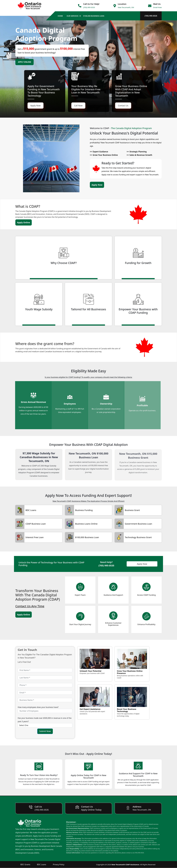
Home (60, 16)
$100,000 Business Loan (94, 16)
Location (122, 4)
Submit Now (45, 731)
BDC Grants (25, 865)
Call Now (78, 106)
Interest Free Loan (34, 537)
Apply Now (36, 106)
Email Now (157, 7)
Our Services (72, 16)
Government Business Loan (138, 524)
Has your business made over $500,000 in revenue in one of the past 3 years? (45, 720)
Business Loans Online (86, 524)
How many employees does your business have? (38, 707)
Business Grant (132, 510)
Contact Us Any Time (30, 606)
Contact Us (123, 106)
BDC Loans (31, 510)
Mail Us (157, 4)
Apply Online (24, 62)
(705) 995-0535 (89, 7)
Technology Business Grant (138, 537)
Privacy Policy (59, 865)
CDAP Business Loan (35, 524)
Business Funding (84, 510)
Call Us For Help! (91, 4)
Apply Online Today (91, 810)
